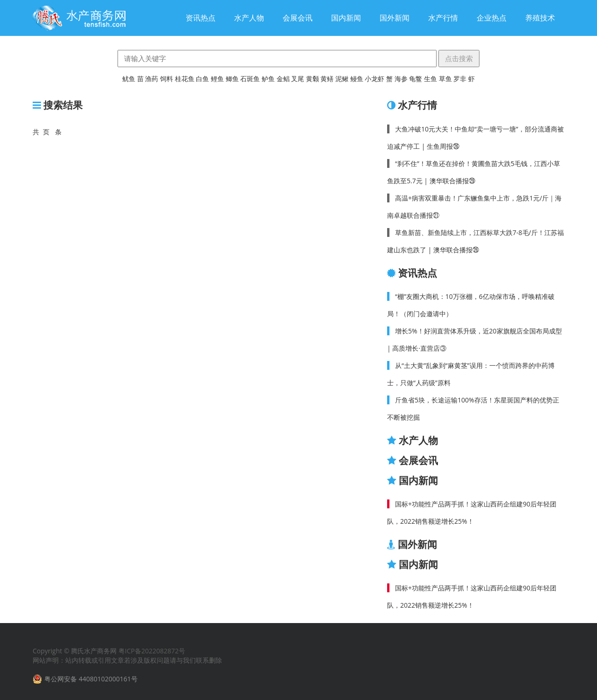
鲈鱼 (268, 79)
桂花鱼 (185, 79)
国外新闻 (395, 18)
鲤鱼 (217, 79)
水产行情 (443, 18)
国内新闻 (346, 18)
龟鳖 (416, 79)
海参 (401, 79)
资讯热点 (201, 18)
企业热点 (492, 18)
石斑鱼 (250, 79)
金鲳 (283, 79)
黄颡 (312, 79)
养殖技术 (540, 18)
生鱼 (430, 79)
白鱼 (202, 79)
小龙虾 (375, 79)
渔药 (152, 79)
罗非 (460, 79)
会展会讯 (298, 18)
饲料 (167, 79)
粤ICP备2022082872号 (152, 651)
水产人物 (249, 18)
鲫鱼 (232, 79)
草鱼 (445, 79)
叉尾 (298, 79)
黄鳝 (327, 79)
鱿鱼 (129, 79)
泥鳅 (342, 79)
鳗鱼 (357, 79)
